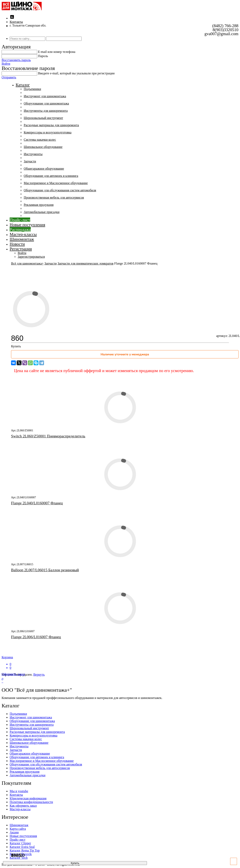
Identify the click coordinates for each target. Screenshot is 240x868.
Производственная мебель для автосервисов (54, 198)
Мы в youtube (19, 791)
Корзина (120, 663)
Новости (17, 244)
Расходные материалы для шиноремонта (51, 125)
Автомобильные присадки (42, 212)
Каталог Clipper (20, 843)
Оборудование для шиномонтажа (46, 103)
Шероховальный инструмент (43, 118)
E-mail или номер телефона (57, 52)
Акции (14, 832)
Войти (6, 64)
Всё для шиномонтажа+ (27, 263)
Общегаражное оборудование (44, 169)
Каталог (23, 85)
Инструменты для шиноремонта (46, 111)
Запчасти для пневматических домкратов (85, 263)
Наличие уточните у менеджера (125, 354)
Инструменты (33, 154)
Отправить (9, 77)
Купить (16, 346)
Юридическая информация (28, 798)
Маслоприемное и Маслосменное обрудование (56, 183)
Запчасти (30, 161)
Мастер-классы (23, 234)
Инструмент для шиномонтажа (45, 96)
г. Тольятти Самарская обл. (28, 25)
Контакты (16, 22)
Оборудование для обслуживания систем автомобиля (60, 190)
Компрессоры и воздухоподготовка (48, 132)
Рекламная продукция (39, 205)
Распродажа (20, 229)
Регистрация (21, 249)
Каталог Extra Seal (22, 847)
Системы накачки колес (40, 140)
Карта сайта (18, 829)
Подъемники (32, 89)
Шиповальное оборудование (43, 147)
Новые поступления (27, 225)
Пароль (43, 56)
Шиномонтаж (22, 239)
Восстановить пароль (16, 60)
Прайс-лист (20, 220)
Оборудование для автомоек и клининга (51, 176)
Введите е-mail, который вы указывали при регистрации (76, 73)
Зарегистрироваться (31, 257)
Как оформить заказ (23, 806)
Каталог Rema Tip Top (25, 850)
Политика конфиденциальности (31, 802)
